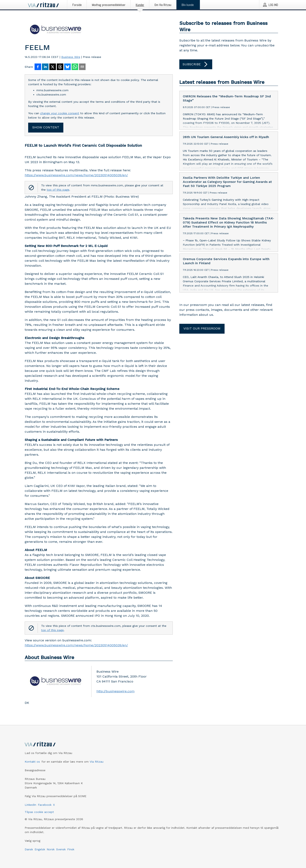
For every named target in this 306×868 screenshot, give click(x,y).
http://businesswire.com (115, 691)
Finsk (71, 849)
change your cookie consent (60, 113)
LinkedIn (30, 805)
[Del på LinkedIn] (45, 67)
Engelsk (40, 849)
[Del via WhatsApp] (75, 67)
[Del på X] (53, 67)
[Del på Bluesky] (67, 67)
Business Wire (71, 57)
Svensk (61, 849)
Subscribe (196, 64)
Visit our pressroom (202, 328)
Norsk (51, 849)
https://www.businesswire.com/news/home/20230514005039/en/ (76, 175)
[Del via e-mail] (82, 67)
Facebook (45, 805)
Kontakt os (32, 762)
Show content (46, 127)
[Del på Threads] (60, 67)
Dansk (29, 849)
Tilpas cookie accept (39, 812)
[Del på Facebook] (38, 67)
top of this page (58, 190)
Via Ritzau (97, 762)
